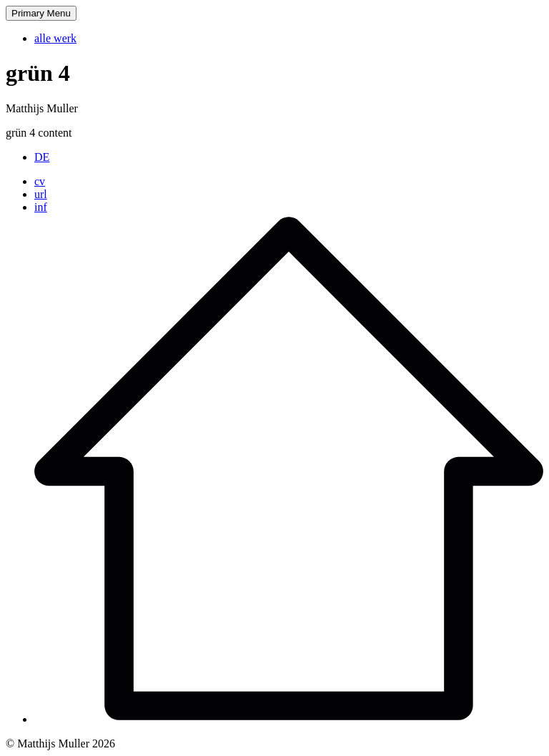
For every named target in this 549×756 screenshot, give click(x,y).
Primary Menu (41, 13)
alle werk (55, 38)
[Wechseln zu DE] (42, 157)
